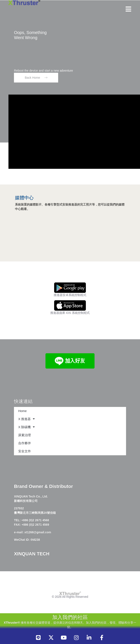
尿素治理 (25, 435)
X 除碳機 (26, 427)
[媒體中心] (19, 189)
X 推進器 (26, 419)
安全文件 (25, 451)
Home (22, 411)
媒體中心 (24, 198)
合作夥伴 (25, 443)
